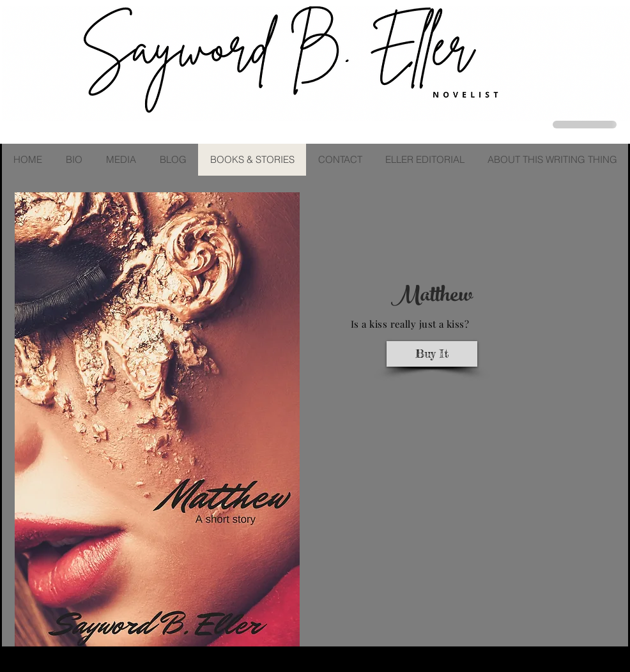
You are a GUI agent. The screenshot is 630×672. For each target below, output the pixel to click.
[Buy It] (432, 354)
